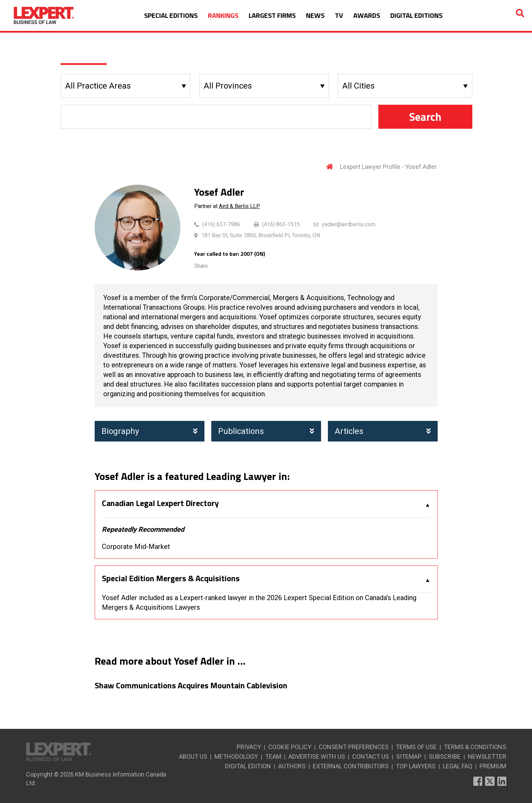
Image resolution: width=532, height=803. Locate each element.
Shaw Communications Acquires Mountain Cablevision (191, 686)
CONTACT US (371, 756)
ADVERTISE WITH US (317, 756)
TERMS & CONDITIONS (475, 747)
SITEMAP (409, 756)
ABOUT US (193, 756)
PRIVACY (249, 747)
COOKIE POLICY (290, 747)
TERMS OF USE (416, 747)
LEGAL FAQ (458, 766)
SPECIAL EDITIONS (171, 15)
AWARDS (367, 15)
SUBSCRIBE (445, 756)
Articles (383, 431)
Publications (266, 431)
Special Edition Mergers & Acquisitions (171, 578)
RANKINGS (223, 15)
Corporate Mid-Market (136, 547)
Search (425, 117)
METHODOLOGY (236, 756)
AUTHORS (292, 766)
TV (339, 15)
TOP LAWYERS (416, 766)
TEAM (273, 756)
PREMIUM (493, 766)
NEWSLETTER (487, 756)
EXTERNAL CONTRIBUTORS (351, 766)
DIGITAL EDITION (248, 766)
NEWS (315, 15)
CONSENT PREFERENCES (354, 747)
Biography (150, 431)
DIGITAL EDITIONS (416, 15)
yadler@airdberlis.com (348, 224)
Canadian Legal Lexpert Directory (160, 503)
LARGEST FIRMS (272, 15)
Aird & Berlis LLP (239, 206)
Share (201, 266)
